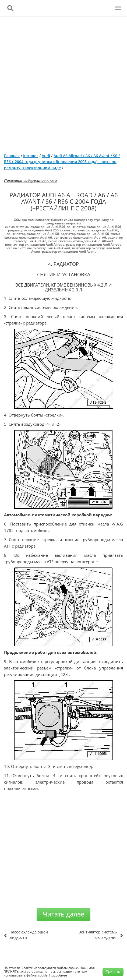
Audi (46, 156)
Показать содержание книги (30, 180)
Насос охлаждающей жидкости (29, 935)
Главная (12, 156)
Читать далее (63, 914)
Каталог (31, 156)
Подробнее (58, 975)
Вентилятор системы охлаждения (98, 935)
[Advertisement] (63, 83)
